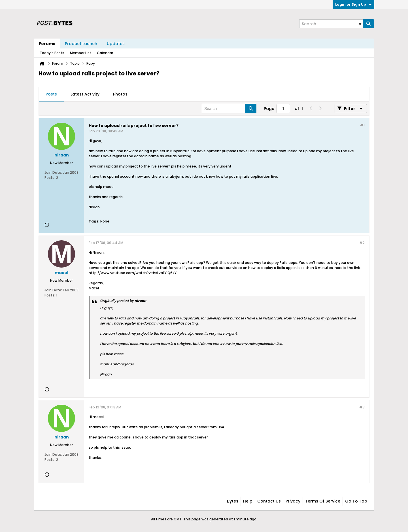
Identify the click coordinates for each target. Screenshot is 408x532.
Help (248, 501)
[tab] (51, 94)
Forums (47, 44)
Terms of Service (323, 501)
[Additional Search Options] (360, 24)
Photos (120, 94)
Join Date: (53, 172)
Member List (81, 53)
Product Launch (81, 44)
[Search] (331, 24)
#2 (362, 243)
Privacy (293, 501)
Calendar (105, 53)
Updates (116, 44)
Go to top (356, 501)
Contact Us (269, 501)
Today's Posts (52, 53)
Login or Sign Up (353, 4)
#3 (362, 407)
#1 (362, 125)
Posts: (50, 178)
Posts (51, 94)
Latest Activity (85, 94)
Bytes (233, 501)
